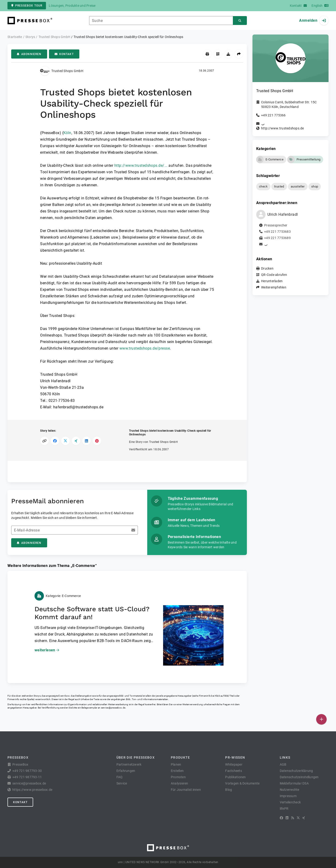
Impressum (288, 796)
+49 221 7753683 (277, 232)
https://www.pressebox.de (32, 790)
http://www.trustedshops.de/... (141, 165)
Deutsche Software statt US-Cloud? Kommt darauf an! (92, 613)
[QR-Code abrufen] (218, 54)
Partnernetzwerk (129, 764)
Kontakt (64, 54)
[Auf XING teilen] (76, 441)
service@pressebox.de (113, 708)
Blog (229, 790)
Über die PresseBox (136, 757)
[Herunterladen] (228, 54)
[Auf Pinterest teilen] (97, 441)
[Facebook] (281, 818)
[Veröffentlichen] (321, 719)
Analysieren (180, 783)
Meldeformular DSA (294, 783)
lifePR (284, 809)
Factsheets (234, 771)
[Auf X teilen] (65, 441)
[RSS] (293, 818)
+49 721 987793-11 (27, 777)
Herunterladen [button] (272, 281)
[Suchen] (240, 21)
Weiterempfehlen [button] (274, 287)
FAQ (120, 777)
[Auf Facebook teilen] (55, 441)
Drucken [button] (267, 268)
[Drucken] (207, 54)
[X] (298, 818)
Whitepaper (234, 764)
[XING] (304, 818)
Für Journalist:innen (186, 790)
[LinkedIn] (287, 818)
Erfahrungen (126, 771)
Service (122, 783)
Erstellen (177, 771)
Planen (176, 764)
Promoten (178, 777)
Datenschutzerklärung (296, 771)
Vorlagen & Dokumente (242, 783)
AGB (283, 764)
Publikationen (235, 777)
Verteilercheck (290, 802)
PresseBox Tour (27, 6)
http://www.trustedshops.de (283, 128)
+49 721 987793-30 (27, 771)
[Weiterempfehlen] (239, 54)
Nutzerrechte (290, 790)
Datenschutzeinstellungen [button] (299, 777)
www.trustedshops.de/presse (145, 348)
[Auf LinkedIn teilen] (86, 441)
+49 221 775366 (273, 115)
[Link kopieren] (44, 441)
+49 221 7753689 (277, 238)
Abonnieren (29, 54)
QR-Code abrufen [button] (274, 275)
